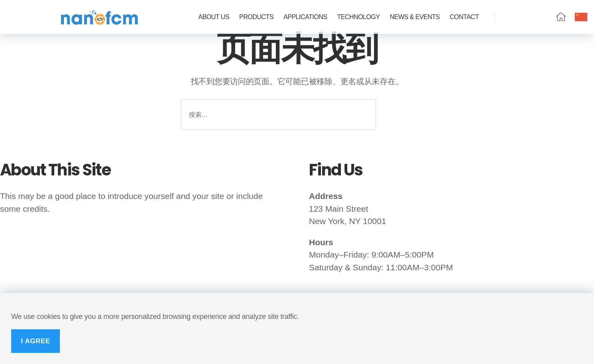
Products (256, 17)
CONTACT (464, 17)
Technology (358, 17)
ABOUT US (214, 17)
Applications (305, 17)
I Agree (35, 341)
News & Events (415, 17)
